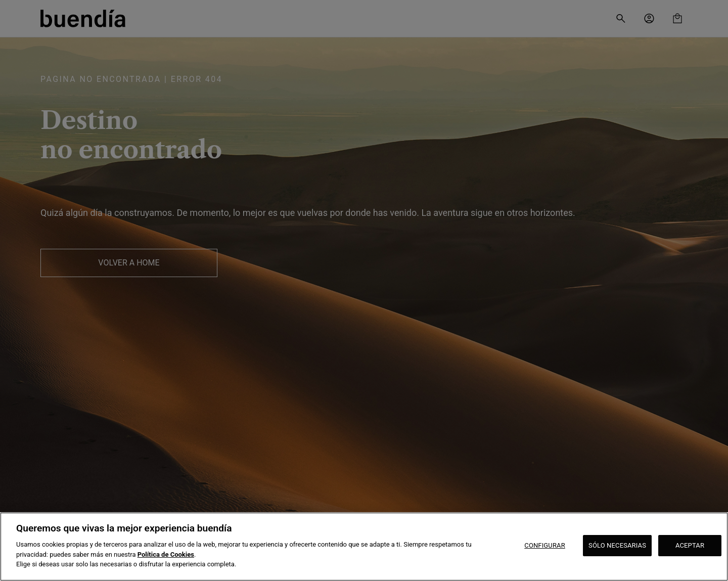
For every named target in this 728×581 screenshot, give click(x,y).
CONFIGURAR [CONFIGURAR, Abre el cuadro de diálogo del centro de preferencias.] (545, 545)
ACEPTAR (690, 545)
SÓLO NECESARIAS (617, 545)
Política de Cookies (166, 554)
